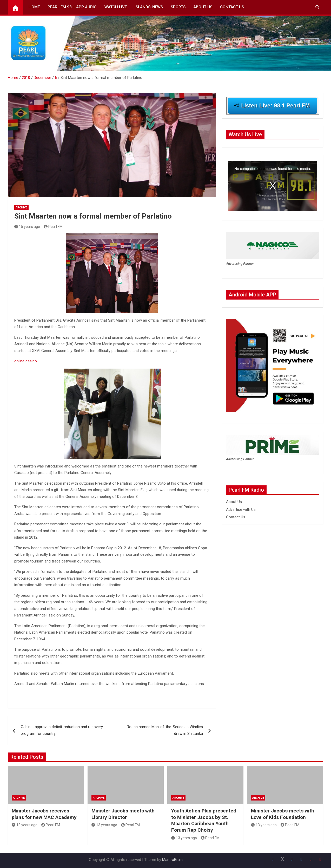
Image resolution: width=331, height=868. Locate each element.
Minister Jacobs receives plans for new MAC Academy (44, 814)
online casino (26, 361)
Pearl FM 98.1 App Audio (72, 7)
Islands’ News (149, 7)
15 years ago (27, 227)
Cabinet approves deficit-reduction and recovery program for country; (62, 730)
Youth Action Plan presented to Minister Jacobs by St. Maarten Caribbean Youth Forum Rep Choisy (204, 820)
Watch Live (116, 7)
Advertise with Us (241, 510)
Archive (21, 208)
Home (34, 7)
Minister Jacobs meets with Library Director (123, 814)
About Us (203, 7)
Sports (178, 7)
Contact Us (232, 7)
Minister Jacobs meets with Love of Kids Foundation (283, 814)
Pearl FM (53, 227)
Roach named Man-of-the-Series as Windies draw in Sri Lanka (165, 730)
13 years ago (25, 825)
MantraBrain (172, 860)
